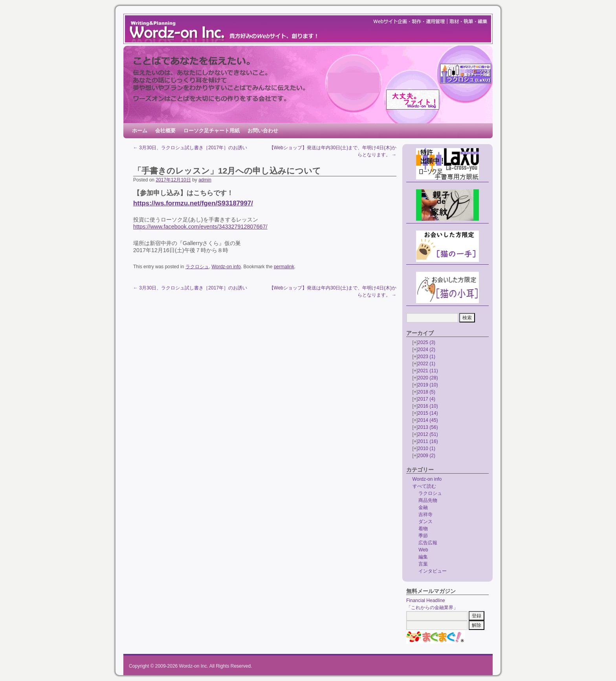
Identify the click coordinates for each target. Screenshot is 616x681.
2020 (428, 378)
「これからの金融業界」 (432, 608)
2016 (428, 406)
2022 (426, 364)
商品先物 (428, 500)
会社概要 (165, 131)
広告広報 (428, 543)
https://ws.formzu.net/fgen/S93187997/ (193, 203)
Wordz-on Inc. (194, 666)
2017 (426, 399)
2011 (428, 441)
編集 (423, 557)
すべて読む (424, 486)
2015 (428, 413)
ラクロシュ (197, 267)
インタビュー (433, 571)
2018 (426, 392)
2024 (426, 350)
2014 (428, 420)
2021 (428, 371)
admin (205, 180)
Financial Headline (426, 600)
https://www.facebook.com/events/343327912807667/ (200, 227)
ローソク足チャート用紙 (212, 131)
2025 (426, 342)
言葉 (423, 564)
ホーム (140, 131)
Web (423, 550)
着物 (423, 529)
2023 (426, 357)
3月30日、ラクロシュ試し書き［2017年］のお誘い (190, 148)
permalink (284, 267)
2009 (426, 456)
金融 (423, 507)
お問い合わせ (263, 131)
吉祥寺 (425, 514)
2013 (428, 427)
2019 (428, 385)
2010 (426, 449)
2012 (428, 434)
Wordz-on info (226, 267)
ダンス (425, 522)
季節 (423, 536)
